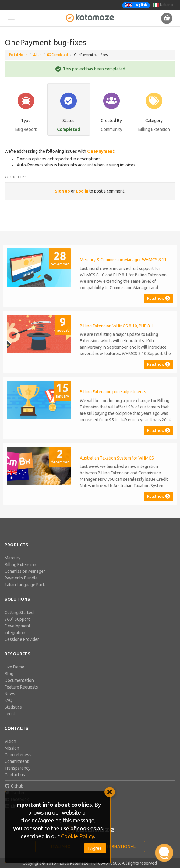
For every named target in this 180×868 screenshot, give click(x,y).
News (10, 694)
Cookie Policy (78, 836)
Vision (10, 741)
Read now (159, 298)
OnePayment (101, 151)
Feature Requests (21, 687)
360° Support (17, 619)
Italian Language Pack (25, 585)
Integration (15, 633)
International (119, 846)
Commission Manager (25, 571)
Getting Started (19, 613)
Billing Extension (20, 565)
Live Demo (14, 667)
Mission (12, 748)
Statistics (13, 707)
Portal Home (18, 55)
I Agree (95, 848)
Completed (57, 55)
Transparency (18, 768)
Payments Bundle (21, 578)
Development (18, 626)
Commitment (17, 761)
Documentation (19, 680)
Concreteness (18, 755)
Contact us (15, 775)
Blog (9, 674)
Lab (37, 55)
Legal (10, 714)
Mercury (12, 558)
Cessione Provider (22, 639)
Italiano (163, 5)
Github (14, 786)
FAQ (9, 700)
